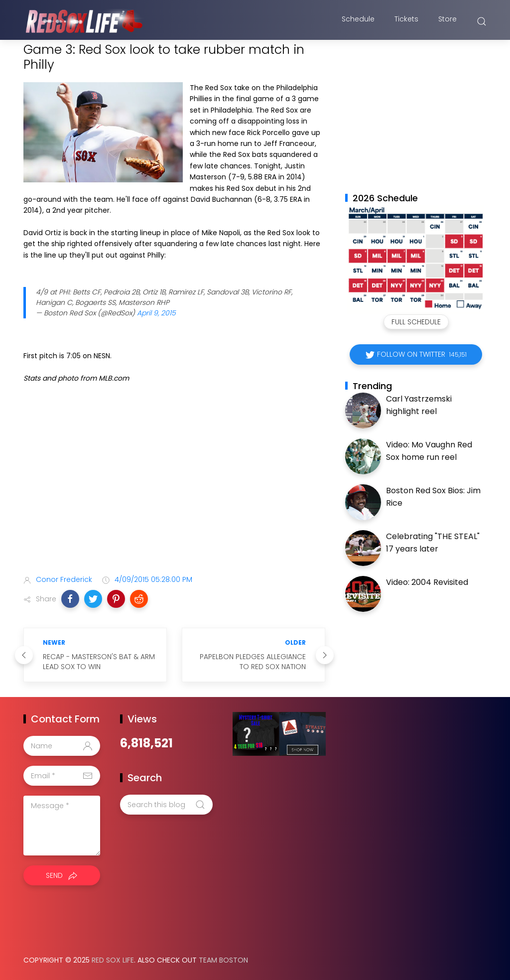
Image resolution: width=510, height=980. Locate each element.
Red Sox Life (113, 960)
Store (447, 21)
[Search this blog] (166, 805)
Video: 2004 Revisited (427, 582)
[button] (70, 599)
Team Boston (223, 960)
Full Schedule (416, 322)
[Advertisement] (174, 489)
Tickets (406, 21)
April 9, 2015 (156, 313)
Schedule (358, 21)
